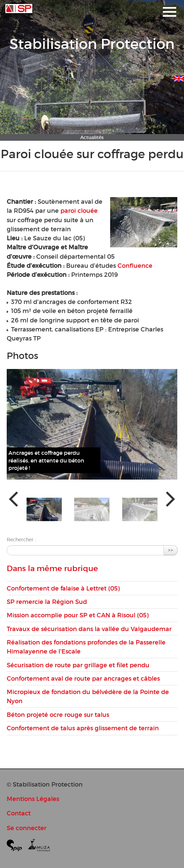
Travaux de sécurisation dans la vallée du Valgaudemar (89, 629)
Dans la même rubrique (52, 568)
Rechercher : (21, 540)
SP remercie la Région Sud (47, 602)
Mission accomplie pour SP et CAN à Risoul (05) (78, 615)
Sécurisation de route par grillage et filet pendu (78, 665)
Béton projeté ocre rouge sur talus (58, 715)
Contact (19, 813)
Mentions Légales (33, 799)
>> (171, 550)
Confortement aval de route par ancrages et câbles (83, 678)
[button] (44, 509)
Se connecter (27, 828)
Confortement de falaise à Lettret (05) (63, 588)
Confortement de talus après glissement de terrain (83, 728)
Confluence (135, 266)
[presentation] (13, 498)
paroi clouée (79, 211)
